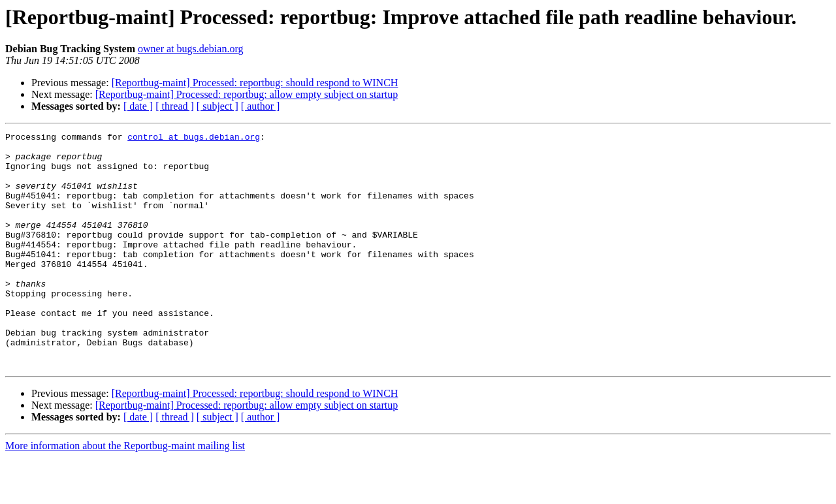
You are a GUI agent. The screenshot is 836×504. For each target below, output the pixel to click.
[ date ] (138, 106)
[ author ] (261, 106)
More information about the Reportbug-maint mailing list (125, 493)
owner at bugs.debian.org (190, 49)
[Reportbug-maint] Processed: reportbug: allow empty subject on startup (247, 94)
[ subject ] (217, 106)
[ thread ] (175, 106)
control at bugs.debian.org (194, 138)
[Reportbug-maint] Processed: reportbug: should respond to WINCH (255, 83)
